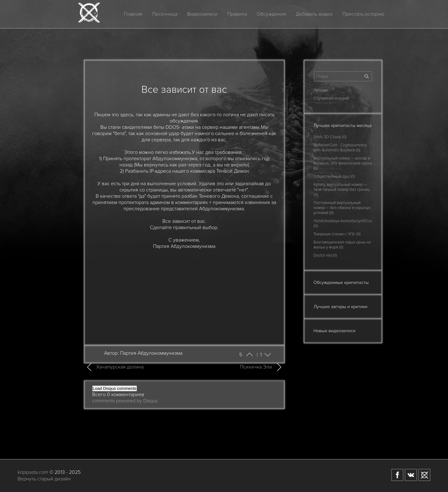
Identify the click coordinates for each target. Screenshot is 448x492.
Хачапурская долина (120, 367)
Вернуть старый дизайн (44, 479)
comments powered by (125, 401)
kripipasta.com (33, 472)
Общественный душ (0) (334, 176)
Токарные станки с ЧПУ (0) (337, 234)
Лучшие (321, 90)
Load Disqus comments (115, 388)
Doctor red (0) (325, 255)
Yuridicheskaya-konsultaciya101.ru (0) (343, 223)
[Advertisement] (184, 293)
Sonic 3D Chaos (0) (330, 137)
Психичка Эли (256, 367)
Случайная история (331, 98)
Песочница (165, 14)
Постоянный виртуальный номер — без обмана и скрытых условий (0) (342, 208)
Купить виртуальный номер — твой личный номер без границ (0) (342, 190)
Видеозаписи (202, 14)
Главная (133, 14)
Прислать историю (363, 14)
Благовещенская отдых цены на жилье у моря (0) (342, 245)
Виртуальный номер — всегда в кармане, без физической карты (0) (343, 163)
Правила (237, 14)
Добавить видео (314, 14)
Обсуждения (271, 14)
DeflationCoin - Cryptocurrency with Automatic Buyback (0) (340, 148)
